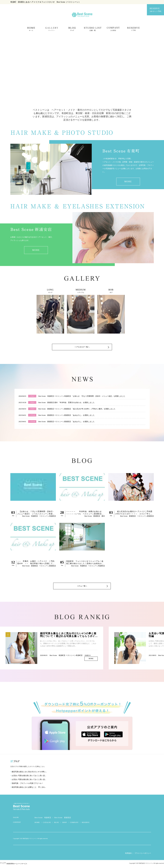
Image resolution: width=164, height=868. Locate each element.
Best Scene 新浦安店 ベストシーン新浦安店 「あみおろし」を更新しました (66, 415)
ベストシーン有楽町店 (48, 516)
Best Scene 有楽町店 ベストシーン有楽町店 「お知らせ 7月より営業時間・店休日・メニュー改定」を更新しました (82, 396)
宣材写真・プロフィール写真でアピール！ (27, 785)
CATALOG (47, 824)
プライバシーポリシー (143, 854)
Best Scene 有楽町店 (43, 819)
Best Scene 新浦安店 (63, 819)
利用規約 (128, 854)
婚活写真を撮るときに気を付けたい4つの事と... (29, 773)
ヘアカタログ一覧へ (82, 348)
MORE (128, 181)
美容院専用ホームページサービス (14, 865)
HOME (37, 824)
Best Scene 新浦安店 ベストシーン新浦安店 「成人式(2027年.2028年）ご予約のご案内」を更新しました (77, 409)
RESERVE (155, 10)
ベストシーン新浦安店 (146, 516)
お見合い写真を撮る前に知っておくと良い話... (29, 777)
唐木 (103, 516)
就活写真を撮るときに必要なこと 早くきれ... (29, 788)
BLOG (57, 824)
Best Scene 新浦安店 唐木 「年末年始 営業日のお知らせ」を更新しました (66, 402)
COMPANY (74, 824)
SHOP (64, 824)
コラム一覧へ (82, 587)
